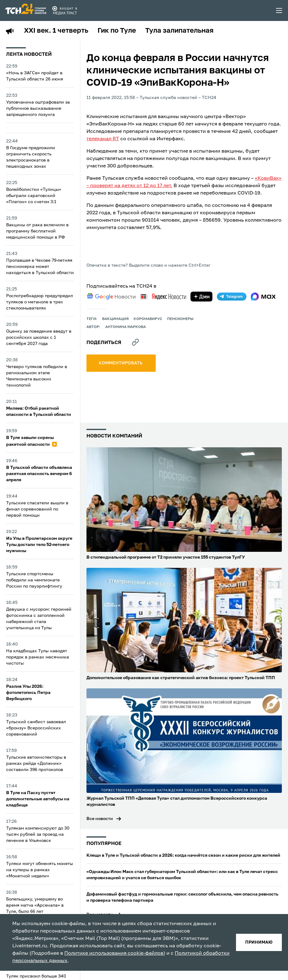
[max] (263, 297)
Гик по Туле (117, 31)
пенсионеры (180, 319)
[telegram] (232, 297)
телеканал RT (103, 139)
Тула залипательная (179, 31)
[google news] (111, 297)
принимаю (259, 942)
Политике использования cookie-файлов (114, 953)
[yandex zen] (202, 297)
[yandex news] (163, 296)
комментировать (121, 363)
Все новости (100, 819)
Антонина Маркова (126, 327)
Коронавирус (148, 319)
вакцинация (115, 319)
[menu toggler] (279, 10)
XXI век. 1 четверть (56, 31)
